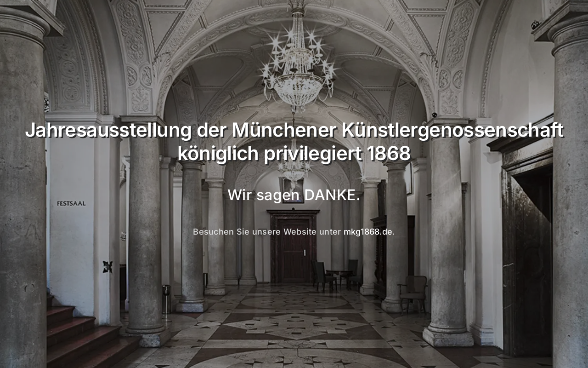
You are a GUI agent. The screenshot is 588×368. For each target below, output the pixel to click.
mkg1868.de (368, 232)
